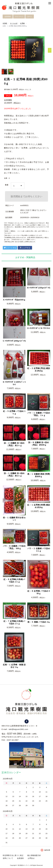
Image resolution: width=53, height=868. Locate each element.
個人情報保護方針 (34, 855)
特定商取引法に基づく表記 (13, 855)
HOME (5, 23)
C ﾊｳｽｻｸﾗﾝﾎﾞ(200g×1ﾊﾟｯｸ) (14, 341)
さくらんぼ (14, 23)
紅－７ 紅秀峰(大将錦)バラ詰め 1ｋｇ (14, 622)
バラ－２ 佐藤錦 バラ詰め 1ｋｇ (39, 550)
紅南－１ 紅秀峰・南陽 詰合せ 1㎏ (14, 666)
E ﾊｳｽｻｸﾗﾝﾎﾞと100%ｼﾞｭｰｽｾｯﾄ (14, 383)
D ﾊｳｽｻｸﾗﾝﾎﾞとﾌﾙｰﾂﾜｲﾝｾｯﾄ (39, 328)
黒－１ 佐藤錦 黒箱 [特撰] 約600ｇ (39, 475)
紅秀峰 (22, 23)
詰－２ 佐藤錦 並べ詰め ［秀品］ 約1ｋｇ (14, 444)
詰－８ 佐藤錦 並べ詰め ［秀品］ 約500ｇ (39, 444)
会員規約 (20, 858)
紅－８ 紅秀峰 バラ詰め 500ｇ (39, 592)
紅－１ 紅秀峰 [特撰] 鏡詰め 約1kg (39, 506)
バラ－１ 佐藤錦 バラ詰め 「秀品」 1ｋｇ (39, 414)
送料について (8, 858)
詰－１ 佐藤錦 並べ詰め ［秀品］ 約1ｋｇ (14, 475)
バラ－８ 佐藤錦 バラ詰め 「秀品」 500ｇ (14, 547)
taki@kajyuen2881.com (18, 729)
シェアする (25, 248)
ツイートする (10, 248)
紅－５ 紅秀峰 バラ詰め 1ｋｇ (14, 412)
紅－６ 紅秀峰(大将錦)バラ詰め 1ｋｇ (14, 581)
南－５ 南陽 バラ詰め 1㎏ (39, 622)
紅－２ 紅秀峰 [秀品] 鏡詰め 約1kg (39, 370)
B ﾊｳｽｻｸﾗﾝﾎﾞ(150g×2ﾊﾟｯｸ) (39, 288)
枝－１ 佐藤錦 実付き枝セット (14, 519)
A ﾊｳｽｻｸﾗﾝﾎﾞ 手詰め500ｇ (14, 300)
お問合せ (31, 858)
